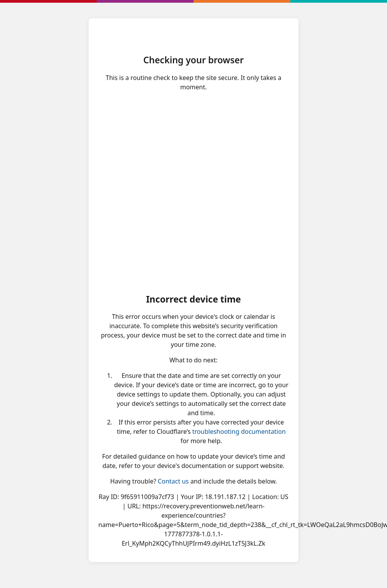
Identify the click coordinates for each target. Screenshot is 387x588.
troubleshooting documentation (239, 431)
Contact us (173, 481)
